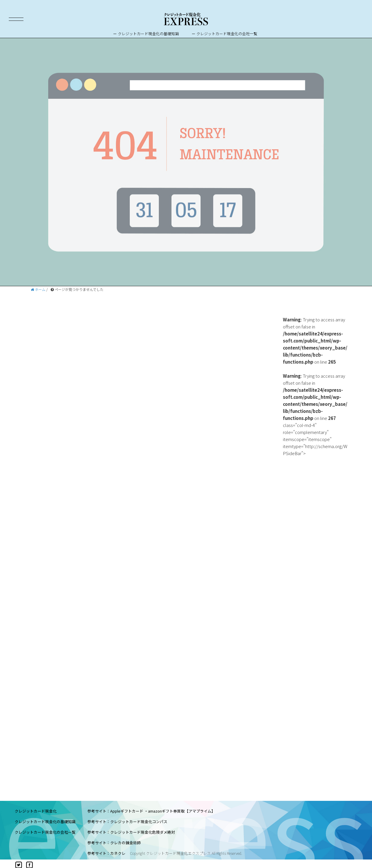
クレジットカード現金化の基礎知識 (148, 34)
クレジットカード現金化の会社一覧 (227, 34)
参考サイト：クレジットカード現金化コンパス (127, 822)
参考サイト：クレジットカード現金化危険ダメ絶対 (131, 832)
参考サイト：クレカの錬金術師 (114, 843)
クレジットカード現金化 (36, 811)
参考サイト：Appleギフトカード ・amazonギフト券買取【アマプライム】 (151, 811)
